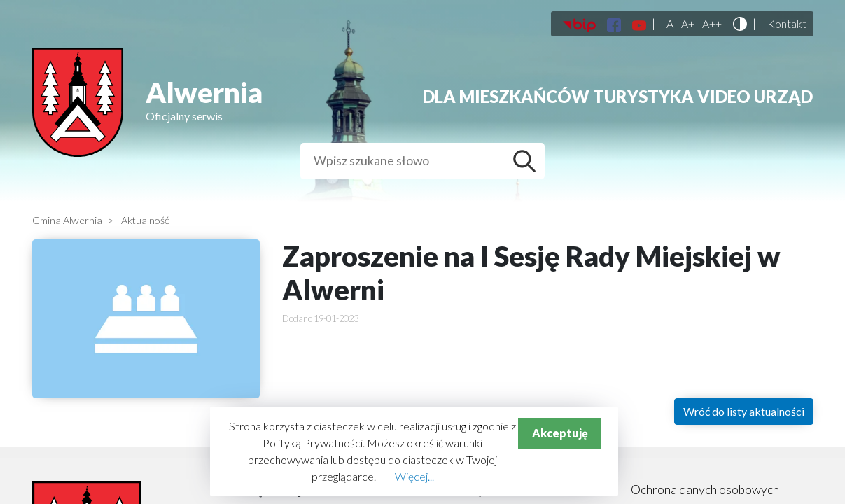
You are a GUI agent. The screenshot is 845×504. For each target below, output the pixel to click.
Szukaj (528, 161)
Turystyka (643, 96)
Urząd (783, 96)
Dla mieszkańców (506, 96)
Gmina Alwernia (67, 220)
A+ (688, 24)
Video (724, 96)
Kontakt (787, 24)
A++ (712, 24)
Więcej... (414, 476)
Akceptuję (560, 433)
